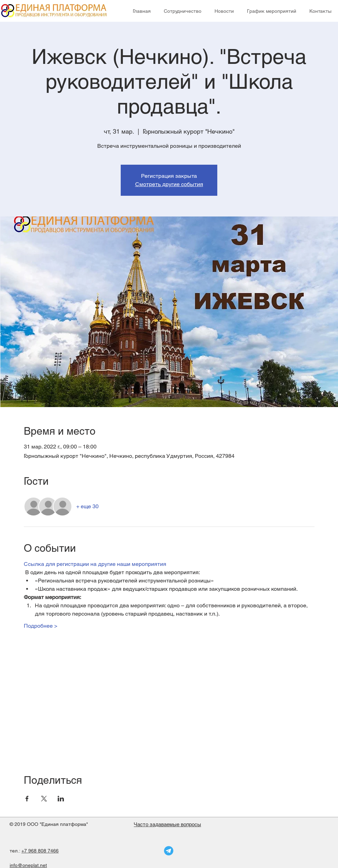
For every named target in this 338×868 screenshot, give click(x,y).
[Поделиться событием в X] (44, 799)
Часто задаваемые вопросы (167, 824)
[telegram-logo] (169, 851)
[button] (183, 11)
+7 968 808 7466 (40, 851)
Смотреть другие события (169, 184)
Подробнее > (41, 626)
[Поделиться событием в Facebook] (27, 799)
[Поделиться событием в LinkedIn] (61, 799)
